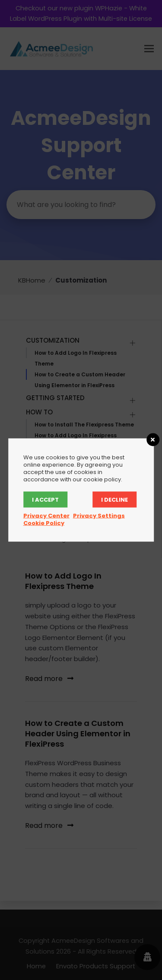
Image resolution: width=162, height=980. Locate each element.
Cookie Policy (44, 523)
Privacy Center (46, 516)
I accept (45, 500)
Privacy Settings (99, 516)
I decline (114, 500)
